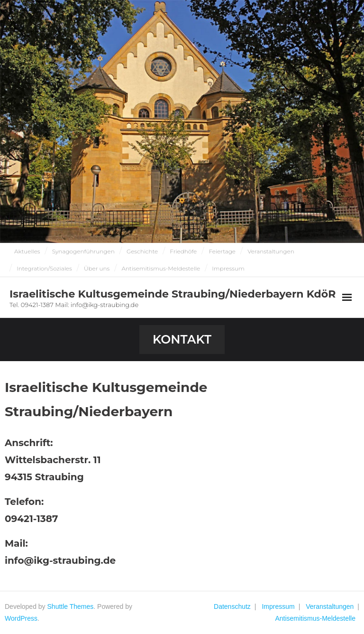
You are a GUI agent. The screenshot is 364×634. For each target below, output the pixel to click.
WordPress (21, 618)
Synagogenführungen (83, 251)
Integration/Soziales (44, 268)
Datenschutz (232, 606)
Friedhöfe (183, 251)
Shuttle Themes (71, 606)
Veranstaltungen (271, 251)
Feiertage (222, 251)
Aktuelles (27, 251)
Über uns (97, 268)
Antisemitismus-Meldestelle (161, 268)
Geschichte (142, 251)
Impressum (228, 268)
